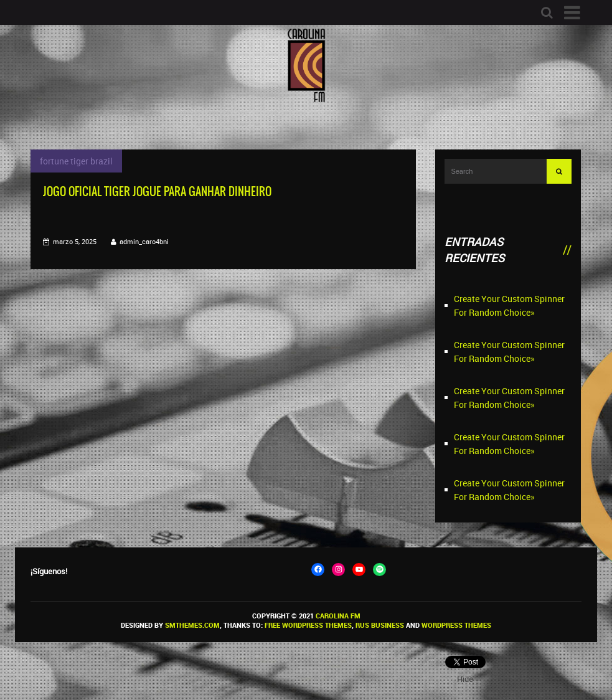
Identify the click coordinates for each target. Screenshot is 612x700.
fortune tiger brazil (76, 161)
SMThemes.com (192, 625)
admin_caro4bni (144, 241)
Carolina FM (338, 616)
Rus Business (380, 625)
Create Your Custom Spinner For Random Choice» (509, 305)
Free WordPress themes (308, 625)
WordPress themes (456, 625)
